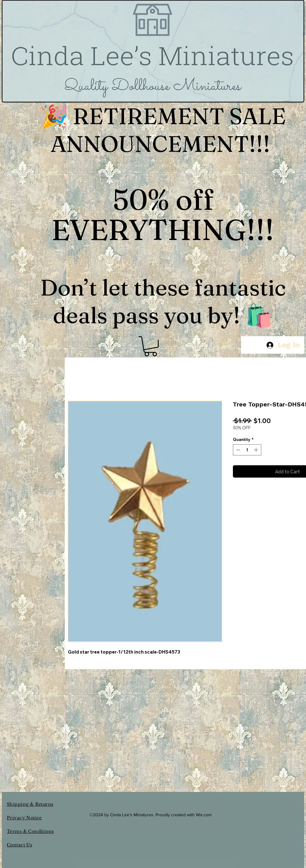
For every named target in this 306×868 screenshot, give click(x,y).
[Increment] (257, 450)
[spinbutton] (247, 450)
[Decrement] (238, 450)
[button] (151, 346)
